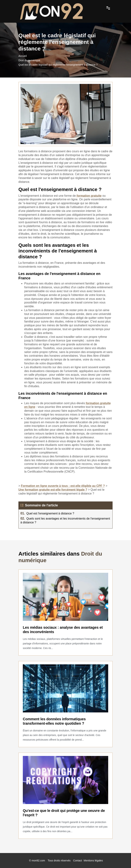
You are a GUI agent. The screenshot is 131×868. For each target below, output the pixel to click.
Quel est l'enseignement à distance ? (47, 513)
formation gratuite (89, 196)
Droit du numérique (29, 60)
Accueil (23, 56)
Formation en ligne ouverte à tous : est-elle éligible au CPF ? (63, 486)
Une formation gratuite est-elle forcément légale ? (53, 490)
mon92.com (38, 861)
